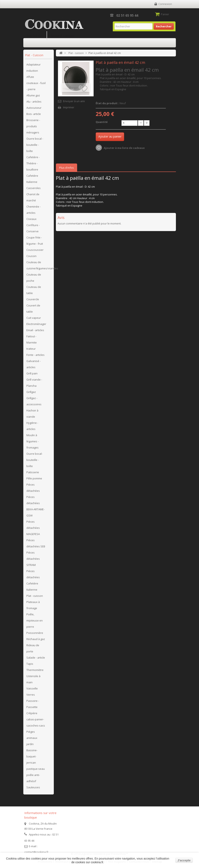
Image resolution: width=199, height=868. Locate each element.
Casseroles (34, 188)
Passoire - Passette (33, 704)
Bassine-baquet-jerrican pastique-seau (36, 759)
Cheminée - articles (34, 210)
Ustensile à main (33, 679)
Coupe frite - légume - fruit (35, 241)
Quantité (102, 122)
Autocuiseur (34, 108)
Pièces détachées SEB (36, 543)
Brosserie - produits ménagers (33, 126)
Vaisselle (32, 688)
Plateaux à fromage (33, 605)
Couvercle (33, 299)
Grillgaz (31, 392)
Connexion (165, 4)
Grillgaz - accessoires (34, 401)
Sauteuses (33, 787)
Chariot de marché (33, 197)
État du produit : (107, 103)
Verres (31, 695)
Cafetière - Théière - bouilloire (33, 163)
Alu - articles (34, 102)
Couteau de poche (34, 278)
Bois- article (34, 114)
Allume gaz (33, 95)
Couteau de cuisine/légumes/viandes (39, 265)
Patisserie (33, 472)
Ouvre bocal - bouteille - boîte (35, 145)
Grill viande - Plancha (34, 383)
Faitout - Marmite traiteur (32, 342)
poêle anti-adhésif (33, 778)
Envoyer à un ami (74, 101)
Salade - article (36, 658)
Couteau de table (34, 290)
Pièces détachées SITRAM (33, 559)
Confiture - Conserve (33, 228)
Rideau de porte (33, 648)
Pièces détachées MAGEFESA (33, 528)
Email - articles (35, 330)
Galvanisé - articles (34, 364)
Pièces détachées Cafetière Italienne (33, 580)
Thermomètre (35, 670)
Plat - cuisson (35, 596)
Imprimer (69, 107)
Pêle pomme (34, 478)
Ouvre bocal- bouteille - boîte (34, 460)
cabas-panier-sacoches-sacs (36, 722)
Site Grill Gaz (35, 36)
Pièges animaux (32, 735)
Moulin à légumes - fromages (32, 441)
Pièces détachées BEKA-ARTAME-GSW (35, 506)
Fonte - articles (35, 355)
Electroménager (36, 324)
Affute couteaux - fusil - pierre (36, 83)
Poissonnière (35, 633)
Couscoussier (35, 250)
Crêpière (32, 713)
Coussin (31, 256)
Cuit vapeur (34, 318)
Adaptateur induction (34, 68)
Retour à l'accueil (62, 36)
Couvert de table (33, 308)
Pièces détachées (33, 488)
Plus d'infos (67, 168)
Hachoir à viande (32, 414)
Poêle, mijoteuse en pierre (35, 620)
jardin (30, 744)
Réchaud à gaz (36, 639)
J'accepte (184, 860)
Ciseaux (31, 219)
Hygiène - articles (32, 426)
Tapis (30, 664)
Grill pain (32, 373)
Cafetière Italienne (32, 179)
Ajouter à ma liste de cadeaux (124, 148)
